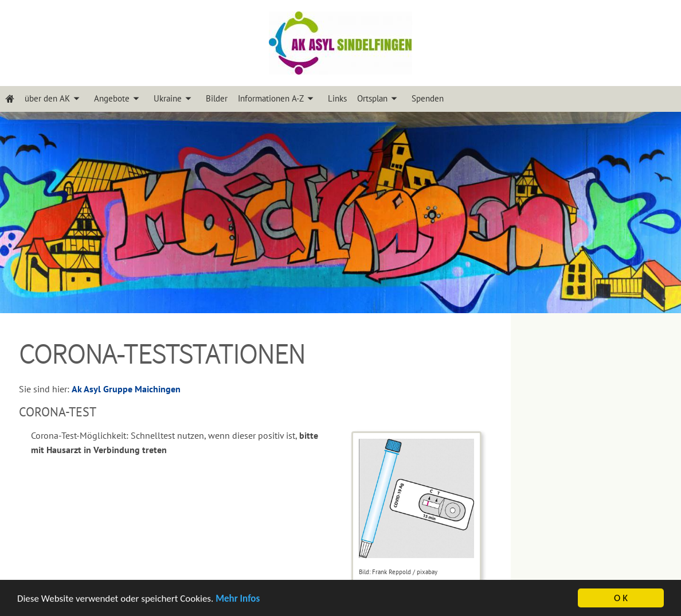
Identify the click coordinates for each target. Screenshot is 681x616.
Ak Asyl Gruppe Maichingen (126, 389)
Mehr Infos (238, 599)
